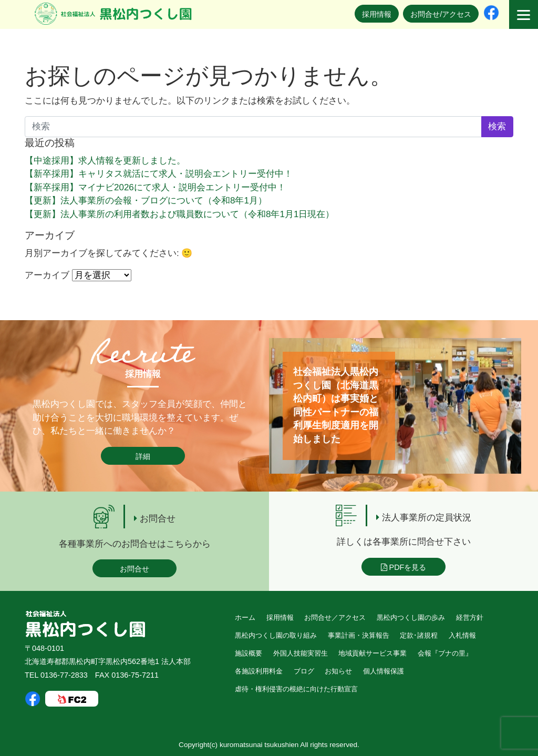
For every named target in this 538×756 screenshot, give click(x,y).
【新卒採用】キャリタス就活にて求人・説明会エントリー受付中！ (159, 174)
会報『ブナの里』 (445, 653)
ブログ (304, 671)
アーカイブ (47, 275)
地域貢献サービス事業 (373, 653)
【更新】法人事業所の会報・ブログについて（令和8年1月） (146, 201)
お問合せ (134, 569)
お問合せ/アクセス (441, 14)
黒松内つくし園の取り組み (276, 635)
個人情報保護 (384, 671)
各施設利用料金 (259, 671)
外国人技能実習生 (301, 653)
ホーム (245, 617)
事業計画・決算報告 (359, 635)
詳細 (143, 456)
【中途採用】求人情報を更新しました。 (105, 161)
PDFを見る (404, 567)
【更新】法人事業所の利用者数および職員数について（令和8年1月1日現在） (179, 214)
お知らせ (338, 671)
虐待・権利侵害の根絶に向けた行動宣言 (296, 689)
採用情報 (377, 14)
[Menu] (524, 14)
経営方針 (470, 617)
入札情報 (462, 635)
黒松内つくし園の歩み (411, 617)
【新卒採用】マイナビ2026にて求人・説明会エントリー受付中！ (155, 187)
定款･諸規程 (419, 635)
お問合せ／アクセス (335, 617)
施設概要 (249, 653)
